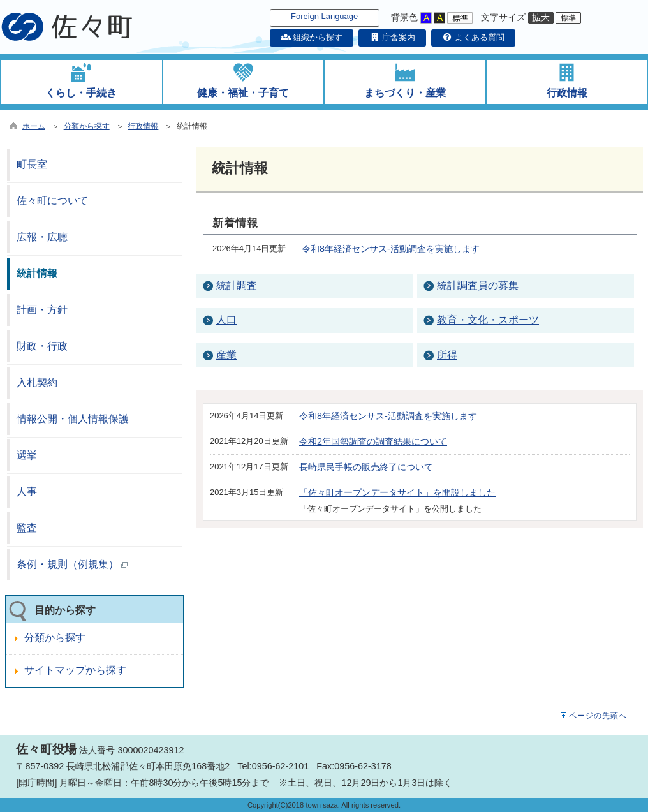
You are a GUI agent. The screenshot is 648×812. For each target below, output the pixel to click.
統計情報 (37, 273)
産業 (226, 355)
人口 (226, 320)
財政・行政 (42, 346)
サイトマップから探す (75, 670)
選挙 (27, 455)
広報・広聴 (42, 237)
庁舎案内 (392, 37)
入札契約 (37, 382)
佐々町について (52, 201)
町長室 (32, 164)
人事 (27, 491)
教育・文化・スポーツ (488, 320)
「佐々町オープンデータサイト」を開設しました (397, 492)
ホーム (34, 126)
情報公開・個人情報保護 (73, 419)
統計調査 (237, 285)
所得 (447, 355)
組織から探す (312, 37)
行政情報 (143, 126)
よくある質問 (473, 37)
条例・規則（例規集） (72, 564)
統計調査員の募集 (478, 285)
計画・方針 (42, 310)
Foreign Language (324, 16)
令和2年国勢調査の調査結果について (373, 441)
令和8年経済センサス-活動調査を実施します (391, 249)
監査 (27, 528)
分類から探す (87, 126)
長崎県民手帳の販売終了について (366, 467)
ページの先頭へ (598, 716)
